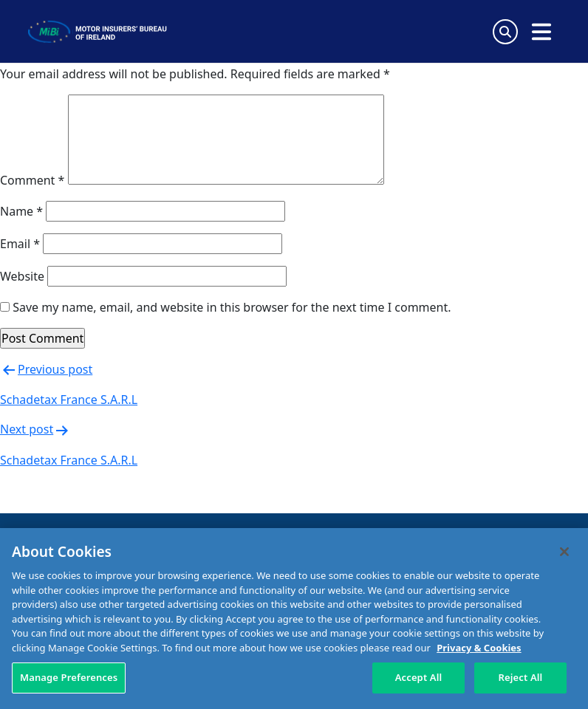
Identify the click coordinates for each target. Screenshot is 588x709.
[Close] (564, 552)
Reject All (521, 677)
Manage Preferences (69, 677)
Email (20, 244)
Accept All (419, 677)
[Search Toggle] (505, 32)
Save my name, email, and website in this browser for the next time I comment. (232, 307)
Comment (32, 180)
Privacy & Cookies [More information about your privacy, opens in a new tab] (479, 648)
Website (22, 276)
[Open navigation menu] (541, 32)
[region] (294, 619)
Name (21, 211)
